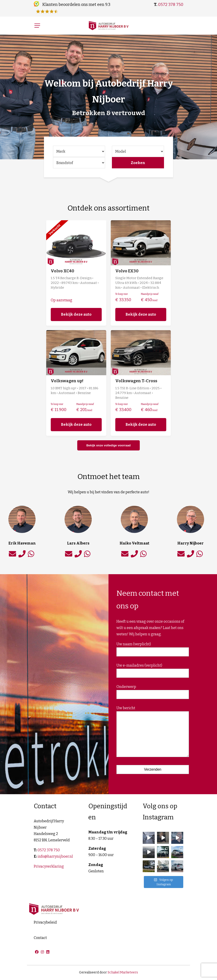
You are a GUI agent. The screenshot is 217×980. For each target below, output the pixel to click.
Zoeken (138, 163)
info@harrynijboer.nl (55, 856)
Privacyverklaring (49, 866)
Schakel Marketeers (123, 972)
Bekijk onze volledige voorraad (108, 445)
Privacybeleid (45, 922)
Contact (40, 938)
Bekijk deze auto (76, 314)
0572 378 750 (171, 5)
